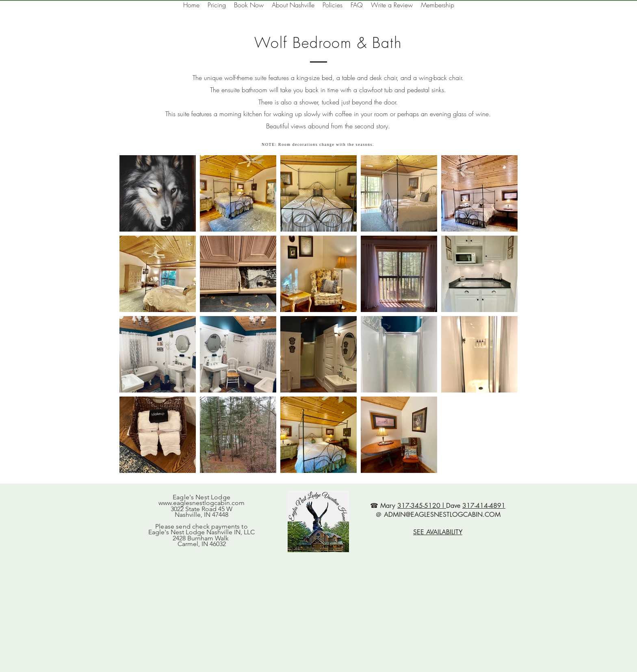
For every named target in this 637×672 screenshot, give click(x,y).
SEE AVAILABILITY (438, 532)
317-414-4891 (484, 506)
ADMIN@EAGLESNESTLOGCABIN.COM (442, 515)
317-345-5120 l (422, 506)
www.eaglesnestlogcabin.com (201, 503)
